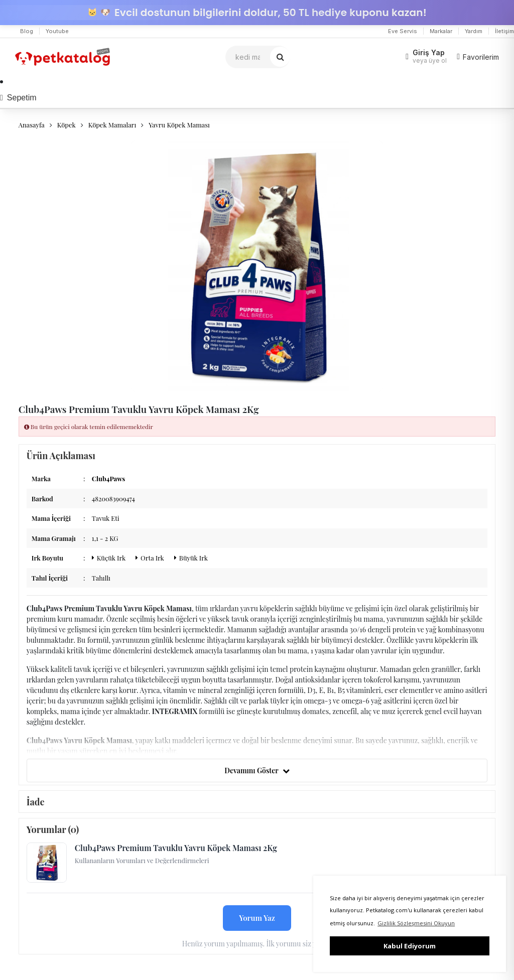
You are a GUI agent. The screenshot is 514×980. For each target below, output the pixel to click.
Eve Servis (403, 31)
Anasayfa (32, 125)
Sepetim (18, 98)
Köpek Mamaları (112, 125)
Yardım (474, 31)
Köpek (67, 125)
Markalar (441, 31)
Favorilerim (478, 57)
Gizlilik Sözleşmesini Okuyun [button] (416, 923)
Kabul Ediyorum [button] (410, 946)
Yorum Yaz (257, 918)
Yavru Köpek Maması (179, 125)
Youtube (57, 31)
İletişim (504, 31)
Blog (27, 31)
